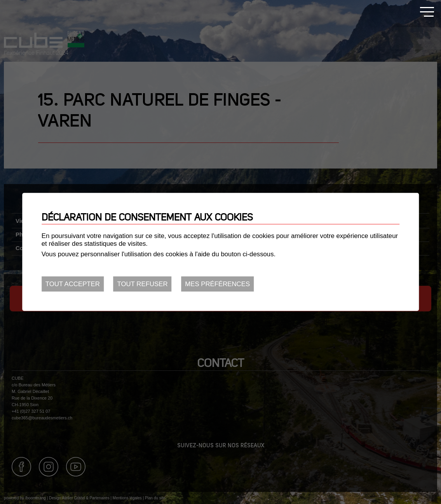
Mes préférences (217, 284)
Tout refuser (143, 284)
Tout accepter (73, 284)
